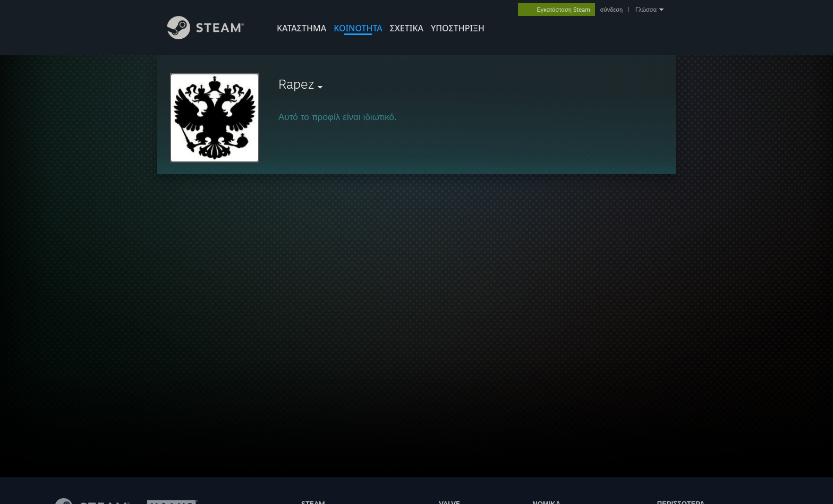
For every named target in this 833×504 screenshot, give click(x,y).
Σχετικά (407, 28)
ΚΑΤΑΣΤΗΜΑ (301, 28)
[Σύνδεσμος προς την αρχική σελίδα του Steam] (214, 36)
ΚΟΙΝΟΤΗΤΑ (358, 28)
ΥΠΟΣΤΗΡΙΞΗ (458, 28)
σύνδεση (611, 10)
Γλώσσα (646, 10)
